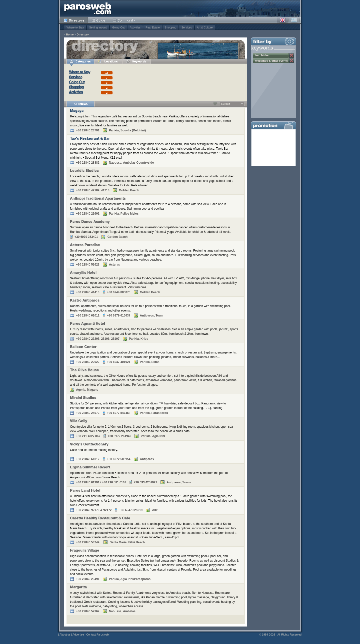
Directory (74, 20)
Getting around (98, 27)
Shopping (171, 27)
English (283, 20)
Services (186, 27)
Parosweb (88, 8)
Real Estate (153, 27)
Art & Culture (205, 27)
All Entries (80, 104)
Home (70, 35)
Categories (80, 61)
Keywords (136, 61)
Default (226, 104)
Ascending (215, 104)
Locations (108, 61)
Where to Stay (75, 27)
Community (124, 20)
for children (263, 55)
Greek (294, 20)
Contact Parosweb (97, 635)
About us (65, 635)
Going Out (118, 27)
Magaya (77, 111)
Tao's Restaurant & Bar (90, 139)
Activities (135, 27)
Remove (291, 55)
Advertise (78, 635)
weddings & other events (271, 61)
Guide (98, 20)
